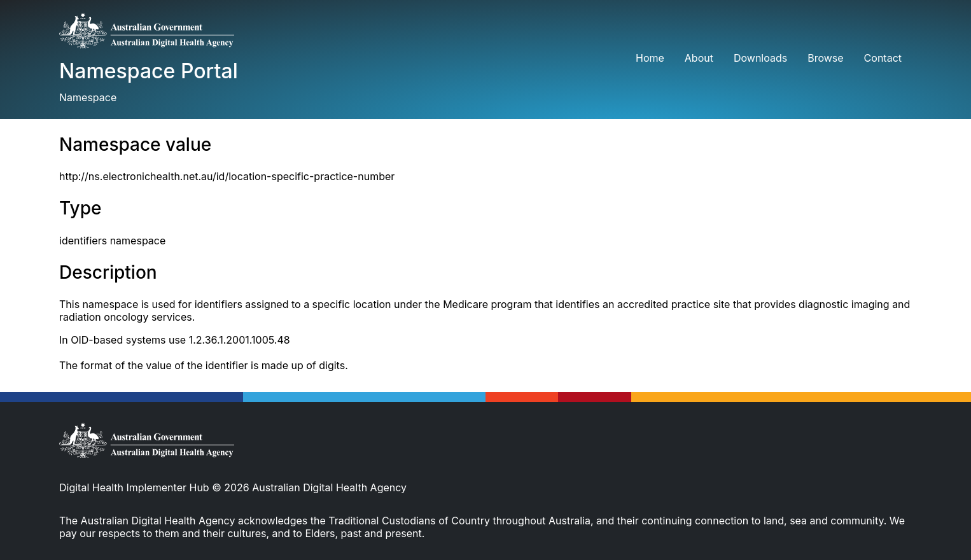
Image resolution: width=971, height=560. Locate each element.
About (699, 58)
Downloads (760, 58)
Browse (825, 58)
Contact (883, 58)
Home (650, 58)
